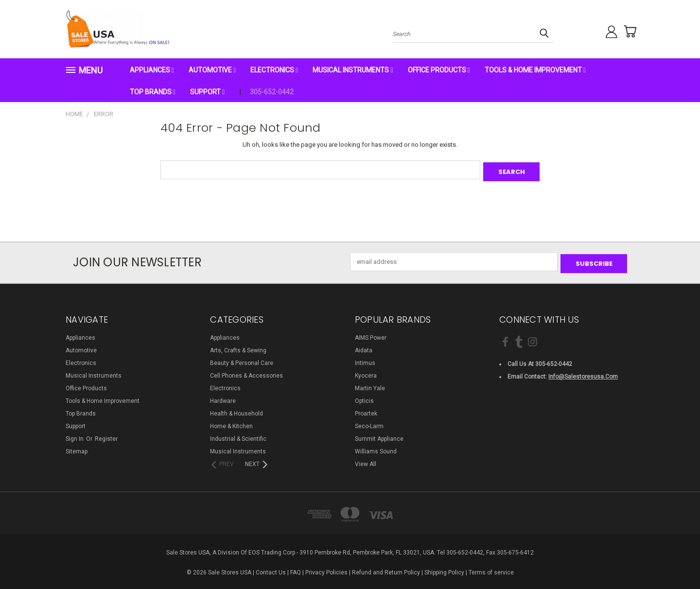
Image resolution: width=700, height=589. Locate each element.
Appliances (152, 70)
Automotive (212, 70)
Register (106, 435)
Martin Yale (370, 384)
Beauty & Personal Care (242, 359)
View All (366, 460)
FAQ (296, 569)
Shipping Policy (444, 569)
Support (207, 92)
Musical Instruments (353, 70)
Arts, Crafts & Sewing (238, 346)
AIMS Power (371, 334)
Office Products (439, 70)
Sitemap (77, 448)
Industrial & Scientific (238, 435)
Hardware (223, 397)
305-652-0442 (272, 92)
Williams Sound (376, 448)
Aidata (364, 346)
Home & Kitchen (231, 422)
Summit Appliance (379, 435)
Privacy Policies (326, 569)
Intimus (365, 359)
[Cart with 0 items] (627, 32)
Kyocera (366, 372)
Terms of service (491, 569)
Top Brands (153, 92)
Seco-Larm (369, 422)
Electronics (274, 70)
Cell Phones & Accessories (246, 372)
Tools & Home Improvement (535, 70)
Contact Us (271, 569)
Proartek (366, 410)
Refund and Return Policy (386, 569)
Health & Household (236, 410)
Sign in (75, 435)
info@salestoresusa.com (583, 373)
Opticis (364, 397)
